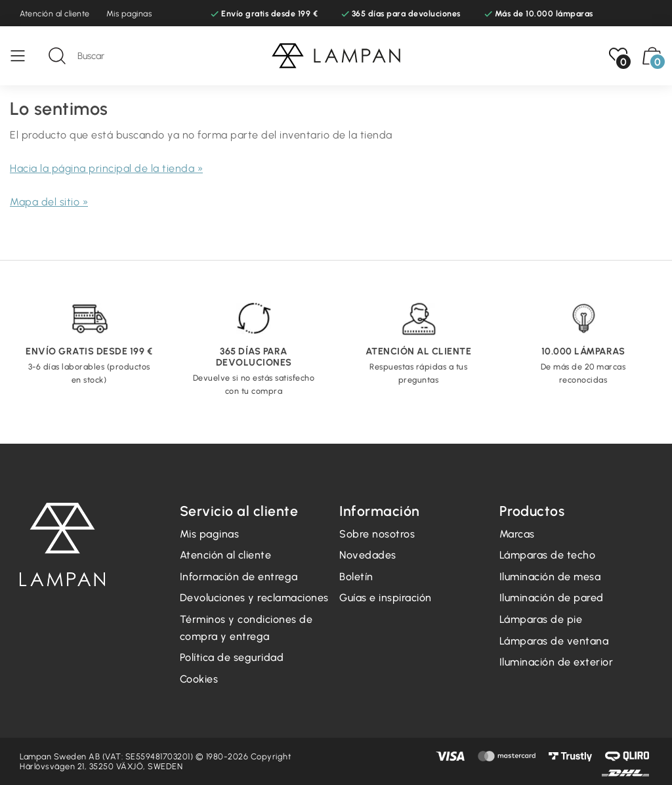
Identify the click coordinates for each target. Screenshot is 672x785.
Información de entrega (239, 577)
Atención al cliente (55, 13)
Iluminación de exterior (556, 662)
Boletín (356, 577)
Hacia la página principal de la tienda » (106, 168)
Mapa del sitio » (49, 202)
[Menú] (24, 56)
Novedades (368, 555)
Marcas (517, 534)
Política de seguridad (232, 657)
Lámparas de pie (541, 619)
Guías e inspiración (386, 598)
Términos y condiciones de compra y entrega (246, 628)
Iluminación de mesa (550, 577)
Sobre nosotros (377, 534)
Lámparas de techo (548, 555)
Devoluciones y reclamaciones (254, 598)
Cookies (199, 679)
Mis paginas (129, 13)
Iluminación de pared (552, 598)
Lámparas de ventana (554, 641)
